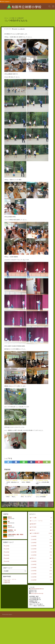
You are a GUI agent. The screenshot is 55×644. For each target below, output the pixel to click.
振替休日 (10, 517)
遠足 (9, 522)
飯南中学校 (8, 583)
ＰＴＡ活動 (41, 518)
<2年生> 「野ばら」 (11, 497)
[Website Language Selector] (6, 1)
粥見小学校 (8, 581)
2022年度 (42, 550)
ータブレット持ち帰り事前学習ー (43, 483)
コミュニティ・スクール (41, 521)
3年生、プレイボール (26, 497)
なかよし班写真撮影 (41, 497)
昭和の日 (10, 526)
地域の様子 (41, 524)
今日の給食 (41, 527)
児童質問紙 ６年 (12, 530)
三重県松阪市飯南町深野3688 (37, 589)
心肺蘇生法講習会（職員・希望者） (16, 535)
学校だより (41, 559)
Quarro (10, 615)
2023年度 (23, 495)
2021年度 (31, 481)
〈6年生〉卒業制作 (26, 482)
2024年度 (12, 18)
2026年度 (42, 537)
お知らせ (41, 531)
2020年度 (42, 556)
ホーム (6, 18)
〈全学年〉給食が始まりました (12, 483)
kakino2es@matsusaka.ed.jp (37, 594)
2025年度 (38, 495)
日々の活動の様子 (20, 18)
